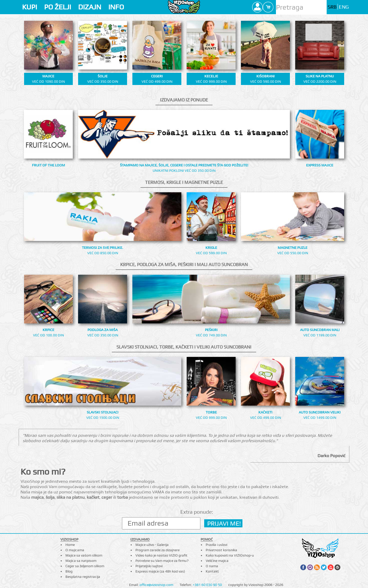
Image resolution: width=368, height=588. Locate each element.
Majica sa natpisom (81, 561)
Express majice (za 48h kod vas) (160, 571)
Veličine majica (217, 561)
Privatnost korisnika (221, 550)
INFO (116, 7)
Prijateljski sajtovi (149, 566)
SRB (332, 7)
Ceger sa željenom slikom (85, 566)
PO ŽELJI (58, 7)
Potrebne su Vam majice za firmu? (162, 561)
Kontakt (212, 571)
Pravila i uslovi (216, 545)
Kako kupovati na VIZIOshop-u (230, 555)
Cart (268, 7)
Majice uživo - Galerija (152, 545)
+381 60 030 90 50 (207, 585)
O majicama (75, 550)
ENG (344, 7)
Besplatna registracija (83, 577)
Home (70, 545)
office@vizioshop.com (156, 585)
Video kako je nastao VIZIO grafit (161, 555)
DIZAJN (90, 7)
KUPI (30, 7)
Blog (69, 571)
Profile (257, 7)
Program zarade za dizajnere (157, 550)
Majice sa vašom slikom (84, 555)
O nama (212, 566)
